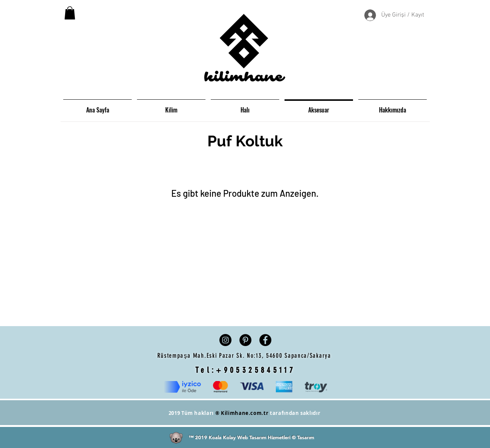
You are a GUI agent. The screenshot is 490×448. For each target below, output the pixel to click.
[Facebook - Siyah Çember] (265, 340)
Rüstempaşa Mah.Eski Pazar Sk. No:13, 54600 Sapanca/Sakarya (245, 355)
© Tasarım (303, 437)
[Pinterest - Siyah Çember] (245, 340)
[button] (70, 13)
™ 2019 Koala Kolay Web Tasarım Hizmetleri (240, 437)
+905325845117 (256, 370)
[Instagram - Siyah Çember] (225, 340)
